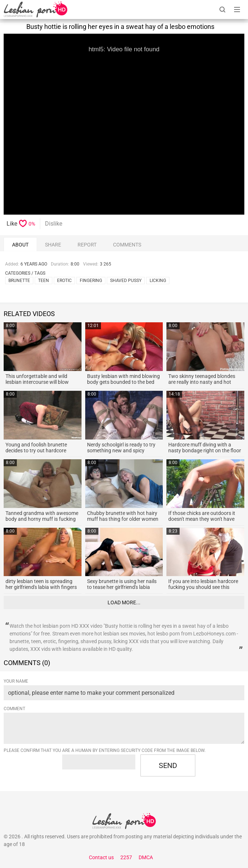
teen (44, 281)
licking (158, 281)
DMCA (146, 857)
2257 (126, 857)
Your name (16, 681)
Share (53, 245)
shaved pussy (126, 281)
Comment (14, 709)
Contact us (101, 857)
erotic (64, 281)
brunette (19, 281)
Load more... (124, 602)
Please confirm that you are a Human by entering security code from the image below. (105, 750)
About (20, 245)
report (87, 245)
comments (127, 245)
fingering (91, 281)
